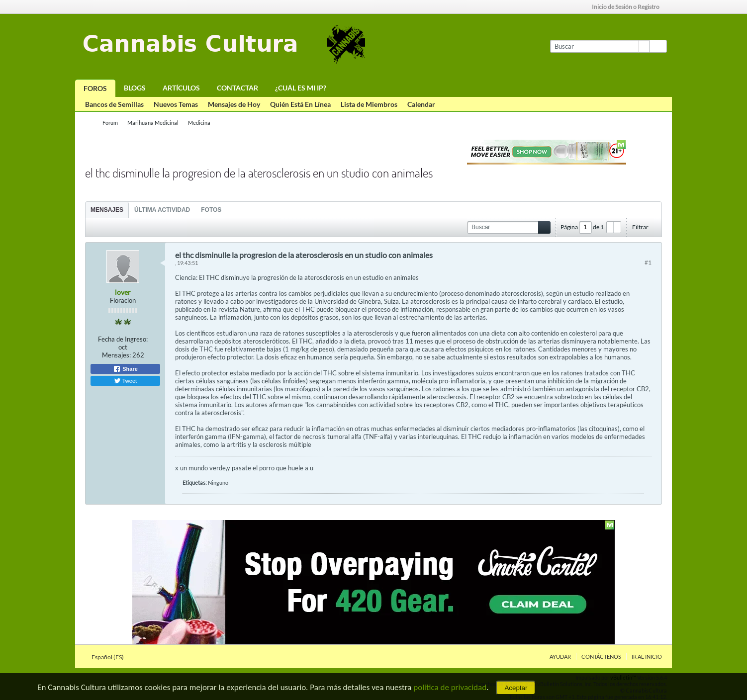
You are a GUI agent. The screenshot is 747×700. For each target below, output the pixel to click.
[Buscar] (600, 46)
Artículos (181, 88)
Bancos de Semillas (114, 104)
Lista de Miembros (369, 104)
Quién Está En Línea (300, 104)
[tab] (107, 210)
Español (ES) (111, 657)
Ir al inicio (647, 656)
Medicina (199, 123)
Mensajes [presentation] (107, 210)
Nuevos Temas (176, 104)
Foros (95, 88)
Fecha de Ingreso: (123, 339)
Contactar (237, 88)
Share (125, 369)
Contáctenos (601, 656)
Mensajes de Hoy (234, 104)
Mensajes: (116, 355)
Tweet (125, 381)
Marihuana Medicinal (153, 123)
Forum (110, 123)
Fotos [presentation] (211, 210)
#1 (648, 262)
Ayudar (560, 656)
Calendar (421, 104)
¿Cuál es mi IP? (301, 88)
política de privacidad (450, 687)
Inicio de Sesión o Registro (629, 7)
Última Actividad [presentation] (162, 210)
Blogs (135, 88)
